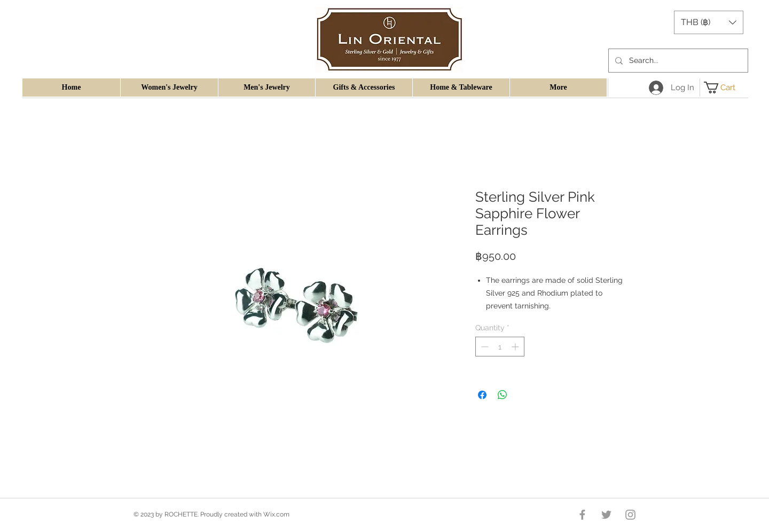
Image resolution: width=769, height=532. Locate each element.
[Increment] (516, 347)
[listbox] (709, 22)
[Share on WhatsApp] (503, 395)
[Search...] (677, 61)
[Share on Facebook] (482, 395)
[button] (709, 22)
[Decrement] (484, 347)
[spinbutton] (500, 347)
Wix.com (276, 514)
